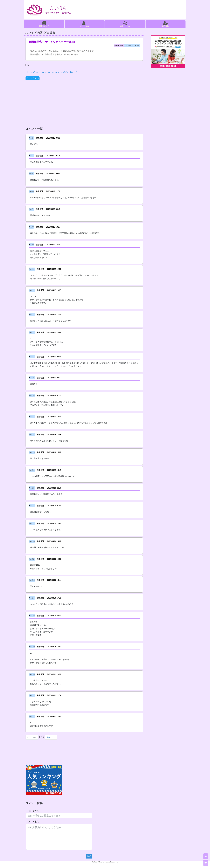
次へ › (49, 737)
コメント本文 (32, 822)
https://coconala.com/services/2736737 (51, 72)
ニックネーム (32, 811)
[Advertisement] (84, 104)
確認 (89, 856)
